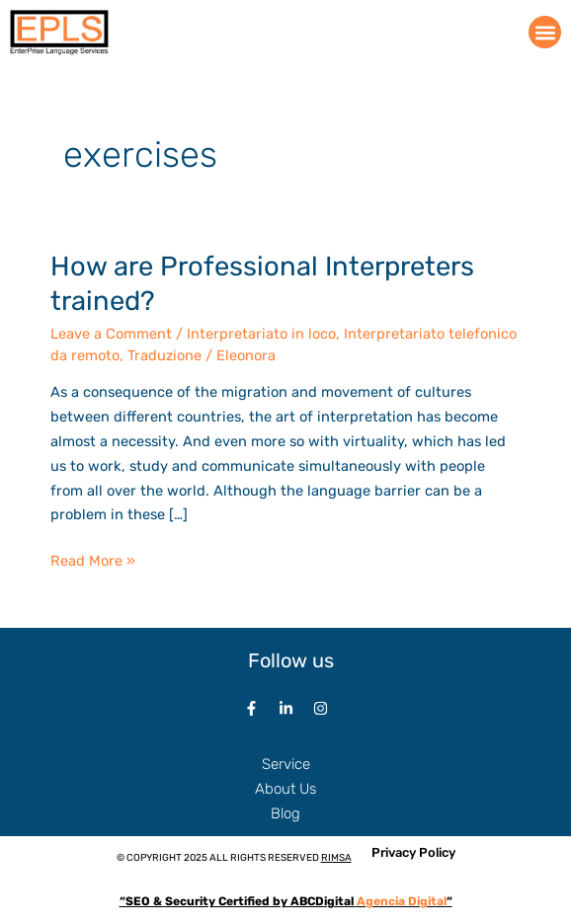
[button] (545, 32)
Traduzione (164, 355)
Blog (285, 813)
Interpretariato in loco (261, 334)
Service (286, 764)
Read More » (93, 559)
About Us (285, 789)
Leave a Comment (111, 334)
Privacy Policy (413, 852)
